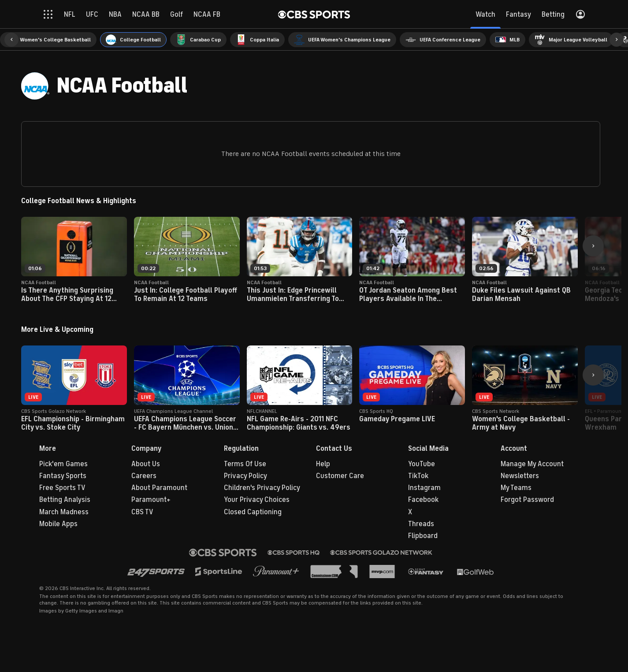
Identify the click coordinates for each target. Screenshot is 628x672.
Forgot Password (527, 500)
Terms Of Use (245, 464)
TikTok (418, 476)
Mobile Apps (58, 524)
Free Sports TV (62, 488)
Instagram (424, 488)
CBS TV (142, 512)
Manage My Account (532, 464)
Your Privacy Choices (257, 500)
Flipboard (423, 536)
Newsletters (520, 476)
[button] (11, 40)
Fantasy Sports (63, 476)
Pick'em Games (63, 464)
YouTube (422, 464)
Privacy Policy (245, 476)
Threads (421, 524)
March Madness (64, 512)
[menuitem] (48, 40)
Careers (144, 476)
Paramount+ (151, 500)
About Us (146, 464)
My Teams (516, 488)
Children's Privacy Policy (262, 488)
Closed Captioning (253, 512)
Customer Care (340, 476)
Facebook (423, 500)
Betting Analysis (65, 500)
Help (323, 464)
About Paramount (159, 488)
